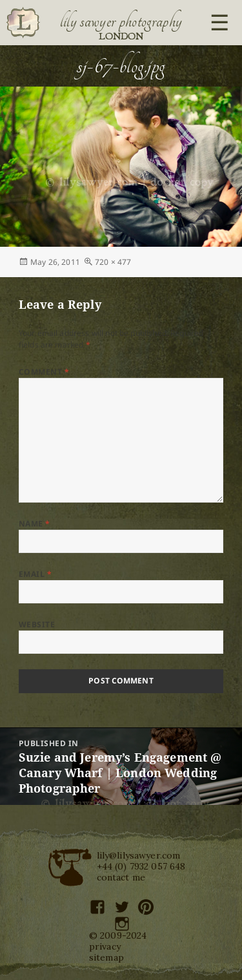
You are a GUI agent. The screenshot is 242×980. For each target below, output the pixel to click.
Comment (44, 372)
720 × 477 (113, 262)
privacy (105, 946)
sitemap (106, 957)
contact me (121, 877)
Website (37, 624)
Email (35, 574)
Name (35, 524)
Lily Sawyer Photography (121, 21)
